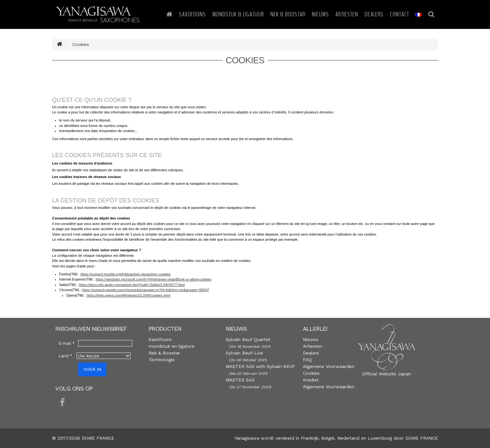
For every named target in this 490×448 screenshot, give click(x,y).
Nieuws (320, 14)
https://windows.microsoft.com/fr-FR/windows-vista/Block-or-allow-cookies (154, 279)
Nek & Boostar (288, 14)
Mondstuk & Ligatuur (238, 14)
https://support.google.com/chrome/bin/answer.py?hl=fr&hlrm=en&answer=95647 (146, 290)
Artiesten (347, 14)
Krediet (311, 380)
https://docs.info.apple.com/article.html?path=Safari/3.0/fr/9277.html (132, 285)
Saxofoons (192, 14)
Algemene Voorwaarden (329, 366)
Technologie (162, 360)
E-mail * (67, 343)
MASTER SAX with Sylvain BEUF (260, 366)
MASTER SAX (240, 380)
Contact (399, 14)
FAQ (307, 360)
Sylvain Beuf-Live (244, 353)
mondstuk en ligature (172, 346)
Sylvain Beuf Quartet (248, 339)
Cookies (311, 373)
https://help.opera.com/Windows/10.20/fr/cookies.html (128, 295)
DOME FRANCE (422, 438)
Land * (65, 356)
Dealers (374, 14)
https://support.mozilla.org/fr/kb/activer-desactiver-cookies (126, 274)
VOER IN (92, 369)
